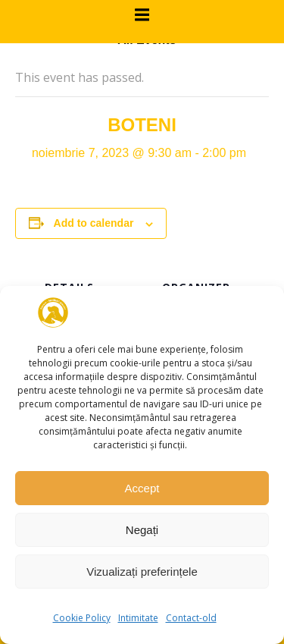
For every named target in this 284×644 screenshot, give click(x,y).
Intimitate (138, 618)
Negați (142, 530)
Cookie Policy (82, 618)
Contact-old (191, 618)
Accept (142, 488)
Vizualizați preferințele (142, 572)
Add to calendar (94, 223)
